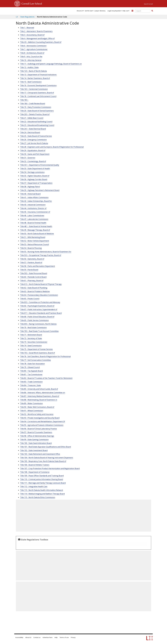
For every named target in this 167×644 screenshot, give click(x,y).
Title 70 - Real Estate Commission (33, 328)
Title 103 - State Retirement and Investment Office (40, 454)
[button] (152, 11)
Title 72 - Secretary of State (31, 338)
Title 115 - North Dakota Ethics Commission (38, 497)
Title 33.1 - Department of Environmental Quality (40, 165)
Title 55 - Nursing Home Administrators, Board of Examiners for (46, 252)
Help (56, 637)
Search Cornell (148, 4)
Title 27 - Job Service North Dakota (34, 143)
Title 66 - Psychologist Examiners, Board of (37, 306)
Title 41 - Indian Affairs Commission (34, 197)
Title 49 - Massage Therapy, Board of (35, 230)
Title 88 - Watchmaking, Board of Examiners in (39, 400)
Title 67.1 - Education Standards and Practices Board (41, 313)
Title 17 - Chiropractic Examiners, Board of (37, 93)
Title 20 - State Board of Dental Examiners (37, 111)
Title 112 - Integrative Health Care (34, 487)
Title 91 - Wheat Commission (32, 411)
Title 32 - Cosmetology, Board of (33, 161)
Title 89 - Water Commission (31, 403)
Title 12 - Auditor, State (29, 67)
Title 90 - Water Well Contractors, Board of (37, 407)
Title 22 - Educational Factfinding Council (36, 122)
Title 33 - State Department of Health (35, 169)
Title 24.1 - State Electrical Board (33, 129)
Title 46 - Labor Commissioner (32, 216)
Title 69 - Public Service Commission (34, 320)
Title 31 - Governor (28, 158)
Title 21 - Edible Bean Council (32, 118)
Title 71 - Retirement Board (31, 335)
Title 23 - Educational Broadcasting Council (37, 125)
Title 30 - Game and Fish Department (35, 154)
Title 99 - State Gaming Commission (34, 440)
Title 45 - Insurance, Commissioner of (35, 212)
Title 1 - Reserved (27, 28)
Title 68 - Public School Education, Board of (37, 317)
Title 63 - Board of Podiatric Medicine (35, 291)
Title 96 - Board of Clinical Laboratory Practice (38, 429)
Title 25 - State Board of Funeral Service (36, 136)
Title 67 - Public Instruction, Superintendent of (39, 309)
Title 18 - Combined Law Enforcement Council (38, 96)
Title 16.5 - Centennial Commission (34, 89)
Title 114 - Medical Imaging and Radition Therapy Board (42, 494)
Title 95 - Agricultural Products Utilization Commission (42, 425)
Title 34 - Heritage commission (32, 172)
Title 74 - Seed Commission (31, 346)
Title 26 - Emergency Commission (33, 140)
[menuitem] (80, 11)
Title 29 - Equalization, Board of (33, 150)
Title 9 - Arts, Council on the (31, 57)
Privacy (73, 637)
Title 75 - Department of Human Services (36, 349)
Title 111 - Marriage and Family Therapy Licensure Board (43, 483)
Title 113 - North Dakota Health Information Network (42, 490)
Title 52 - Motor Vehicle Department (35, 241)
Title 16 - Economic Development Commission (38, 85)
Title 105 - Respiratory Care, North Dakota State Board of (43, 461)
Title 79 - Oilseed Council (30, 367)
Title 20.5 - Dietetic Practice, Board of (35, 114)
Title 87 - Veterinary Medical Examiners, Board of (40, 396)
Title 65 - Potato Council (30, 299)
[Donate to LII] (132, 11)
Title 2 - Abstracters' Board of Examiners (36, 31)
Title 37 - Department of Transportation (36, 183)
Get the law (88, 11)
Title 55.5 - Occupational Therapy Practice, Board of (41, 255)
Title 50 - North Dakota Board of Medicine (37, 234)
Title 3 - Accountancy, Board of (32, 35)
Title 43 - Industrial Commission (33, 205)
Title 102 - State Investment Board (34, 450)
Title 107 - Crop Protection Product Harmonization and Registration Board (50, 468)
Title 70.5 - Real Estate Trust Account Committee (39, 331)
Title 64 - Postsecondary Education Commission (39, 295)
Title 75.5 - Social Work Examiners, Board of (37, 353)
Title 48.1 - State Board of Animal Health (36, 226)
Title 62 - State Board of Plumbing (34, 288)
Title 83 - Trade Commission (31, 382)
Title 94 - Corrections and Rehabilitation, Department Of (43, 421)
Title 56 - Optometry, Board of (32, 259)
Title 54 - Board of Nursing (31, 248)
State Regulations (27, 17)
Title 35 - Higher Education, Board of (35, 176)
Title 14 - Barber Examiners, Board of (35, 78)
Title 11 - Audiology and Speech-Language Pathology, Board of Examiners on (51, 64)
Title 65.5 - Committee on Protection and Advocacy (40, 302)
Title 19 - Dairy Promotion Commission (36, 107)
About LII (80, 11)
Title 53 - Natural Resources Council (34, 244)
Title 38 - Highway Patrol (30, 187)
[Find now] (152, 11)
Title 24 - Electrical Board (30, 132)
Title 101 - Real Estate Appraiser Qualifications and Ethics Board (45, 447)
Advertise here (48, 637)
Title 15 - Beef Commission (31, 82)
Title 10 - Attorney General (31, 60)
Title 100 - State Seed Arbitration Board (36, 443)
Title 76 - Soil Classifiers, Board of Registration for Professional (45, 356)
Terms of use (64, 637)
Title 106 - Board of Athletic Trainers (35, 465)
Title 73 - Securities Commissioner (34, 342)
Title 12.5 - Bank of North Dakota (33, 71)
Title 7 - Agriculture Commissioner (34, 49)
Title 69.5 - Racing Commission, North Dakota (38, 324)
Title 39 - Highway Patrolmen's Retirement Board (40, 190)
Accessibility (19, 637)
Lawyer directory (100, 11)
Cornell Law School (31, 3)
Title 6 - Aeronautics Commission (33, 46)
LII (17, 17)
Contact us (37, 637)
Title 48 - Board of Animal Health (33, 223)
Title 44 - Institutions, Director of (33, 208)
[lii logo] (38, 11)
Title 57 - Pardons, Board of (31, 262)
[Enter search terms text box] (143, 11)
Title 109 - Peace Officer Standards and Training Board (42, 476)
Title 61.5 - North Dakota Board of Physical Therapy (41, 284)
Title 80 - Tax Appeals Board (31, 371)
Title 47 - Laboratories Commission (34, 219)
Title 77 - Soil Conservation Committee (35, 360)
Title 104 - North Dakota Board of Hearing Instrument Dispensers (47, 458)
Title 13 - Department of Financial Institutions (38, 75)
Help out (125, 11)
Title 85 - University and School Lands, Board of (39, 389)
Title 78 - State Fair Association (32, 364)
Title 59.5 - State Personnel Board (34, 273)
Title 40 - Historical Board (30, 194)
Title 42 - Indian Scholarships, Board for (36, 201)
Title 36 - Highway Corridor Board (34, 179)
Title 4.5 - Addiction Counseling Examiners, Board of (41, 42)
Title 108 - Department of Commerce (35, 472)
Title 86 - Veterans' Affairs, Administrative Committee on (43, 393)
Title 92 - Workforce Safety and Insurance (37, 414)
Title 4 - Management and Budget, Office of (37, 38)
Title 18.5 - (24, 100)
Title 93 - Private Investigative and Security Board (40, 418)
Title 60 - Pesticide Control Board (33, 277)
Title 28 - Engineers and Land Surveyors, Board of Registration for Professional (52, 147)
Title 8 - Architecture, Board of (32, 53)
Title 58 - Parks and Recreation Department (37, 266)
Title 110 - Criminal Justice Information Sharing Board (42, 479)
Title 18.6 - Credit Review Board (33, 104)
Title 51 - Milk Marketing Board (33, 237)
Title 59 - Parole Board (29, 270)
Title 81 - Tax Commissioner (31, 374)
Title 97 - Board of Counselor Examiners (36, 432)
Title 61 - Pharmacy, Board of (32, 281)
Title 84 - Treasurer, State (30, 385)
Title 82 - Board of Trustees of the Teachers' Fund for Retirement (46, 378)
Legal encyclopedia (114, 11)
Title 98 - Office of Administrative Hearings (37, 436)
